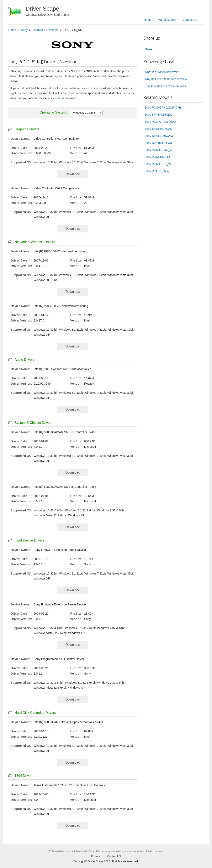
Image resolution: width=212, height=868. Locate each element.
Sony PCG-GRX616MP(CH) (163, 108)
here (58, 98)
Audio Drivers (25, 360)
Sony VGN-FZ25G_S (158, 150)
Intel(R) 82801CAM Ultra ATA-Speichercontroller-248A (69, 722)
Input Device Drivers (30, 540)
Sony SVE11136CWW (159, 136)
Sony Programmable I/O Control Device (59, 659)
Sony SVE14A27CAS (158, 129)
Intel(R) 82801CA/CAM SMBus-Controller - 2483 (65, 432)
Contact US (190, 20)
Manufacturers (167, 20)
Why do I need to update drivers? (166, 79)
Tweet (149, 49)
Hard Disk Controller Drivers (35, 713)
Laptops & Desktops (45, 30)
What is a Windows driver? (162, 72)
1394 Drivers (24, 776)
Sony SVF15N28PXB (158, 143)
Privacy (96, 856)
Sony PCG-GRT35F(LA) (160, 122)
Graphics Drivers (27, 129)
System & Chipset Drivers (33, 423)
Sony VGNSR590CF (158, 157)
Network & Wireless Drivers (35, 242)
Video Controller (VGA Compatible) (56, 139)
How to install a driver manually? (165, 86)
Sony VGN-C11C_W (158, 164)
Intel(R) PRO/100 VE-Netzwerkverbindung (61, 251)
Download (73, 174)
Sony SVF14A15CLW (158, 115)
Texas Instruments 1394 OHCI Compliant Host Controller (70, 785)
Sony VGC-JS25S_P (158, 171)
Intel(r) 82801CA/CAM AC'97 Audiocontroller (62, 369)
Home (148, 20)
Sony (24, 30)
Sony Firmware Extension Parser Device (60, 550)
